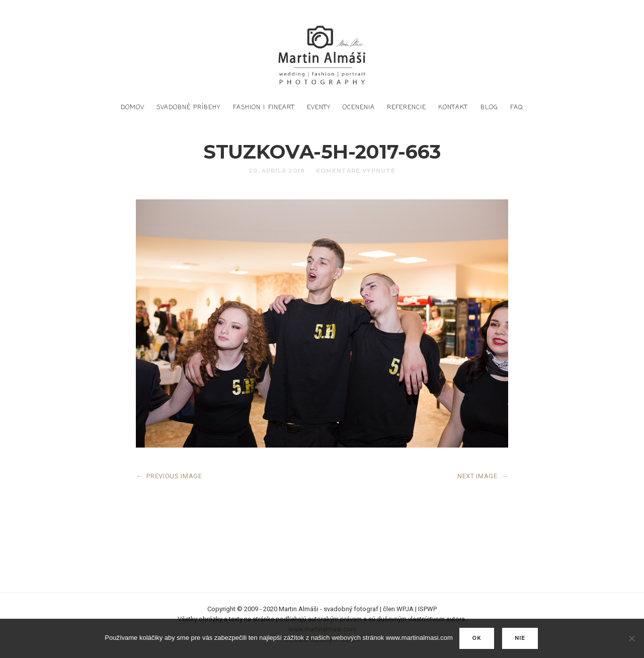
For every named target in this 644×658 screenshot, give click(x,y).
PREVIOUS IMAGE (169, 476)
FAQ (517, 108)
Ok (477, 638)
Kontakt (453, 108)
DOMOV (133, 108)
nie (520, 638)
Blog (489, 108)
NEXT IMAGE (483, 476)
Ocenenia (359, 108)
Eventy (319, 108)
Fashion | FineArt (264, 108)
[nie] (631, 638)
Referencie (407, 108)
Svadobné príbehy (188, 108)
